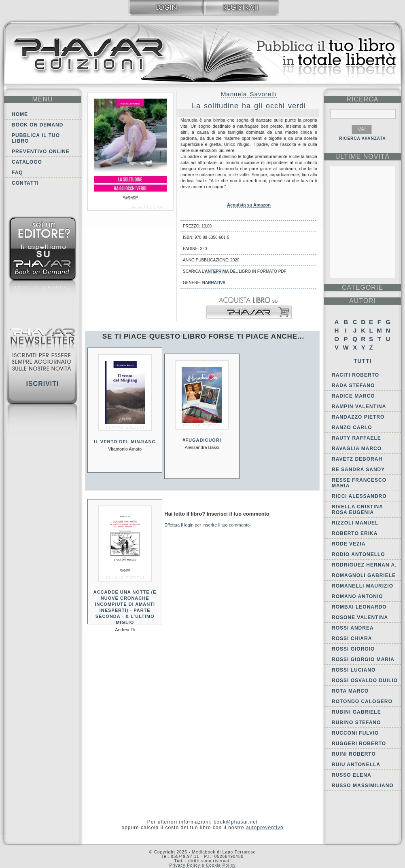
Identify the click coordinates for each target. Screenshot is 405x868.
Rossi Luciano (354, 670)
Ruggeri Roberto (359, 744)
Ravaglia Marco (357, 449)
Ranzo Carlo (352, 428)
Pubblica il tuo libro (36, 138)
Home (20, 114)
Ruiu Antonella (356, 765)
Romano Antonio (357, 596)
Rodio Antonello (358, 554)
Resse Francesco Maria (359, 483)
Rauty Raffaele (356, 438)
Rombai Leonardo (359, 607)
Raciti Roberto (355, 375)
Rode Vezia (349, 544)
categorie (363, 288)
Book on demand (37, 125)
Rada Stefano (353, 386)
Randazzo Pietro (358, 417)
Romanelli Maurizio (363, 586)
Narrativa (214, 283)
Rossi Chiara (352, 638)
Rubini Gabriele (356, 712)
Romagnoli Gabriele (364, 575)
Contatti (25, 183)
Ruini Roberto (354, 754)
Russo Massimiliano (363, 786)
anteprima (217, 271)
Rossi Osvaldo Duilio (365, 680)
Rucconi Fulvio (355, 733)
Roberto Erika (355, 533)
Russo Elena (352, 775)
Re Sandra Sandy (358, 470)
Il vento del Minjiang (125, 442)
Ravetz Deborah (357, 459)
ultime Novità (363, 157)
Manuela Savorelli (249, 94)
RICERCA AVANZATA (363, 138)
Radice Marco (353, 396)
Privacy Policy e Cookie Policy (203, 865)
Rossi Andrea (353, 628)
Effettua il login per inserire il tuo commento (207, 525)
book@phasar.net (236, 822)
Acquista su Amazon (249, 205)
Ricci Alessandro (359, 496)
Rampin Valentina (359, 407)
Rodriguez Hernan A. (364, 565)
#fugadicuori (202, 440)
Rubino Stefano (356, 723)
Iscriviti (42, 384)
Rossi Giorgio (353, 649)
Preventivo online (41, 152)
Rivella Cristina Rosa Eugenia (357, 510)
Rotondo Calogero (362, 702)
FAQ (17, 173)
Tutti (363, 361)
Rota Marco (350, 691)
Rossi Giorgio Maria (363, 659)
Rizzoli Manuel (355, 523)
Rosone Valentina (360, 617)
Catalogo (27, 162)
